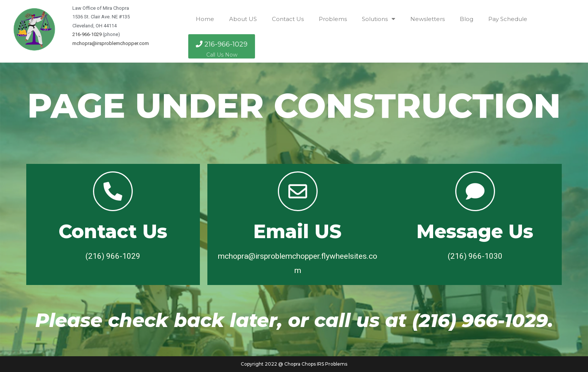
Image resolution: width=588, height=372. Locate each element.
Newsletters (427, 19)
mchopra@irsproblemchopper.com (111, 43)
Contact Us (288, 19)
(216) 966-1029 (480, 320)
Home (205, 19)
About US (243, 19)
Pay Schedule (508, 19)
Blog (466, 19)
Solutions (379, 19)
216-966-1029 (87, 34)
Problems (333, 19)
